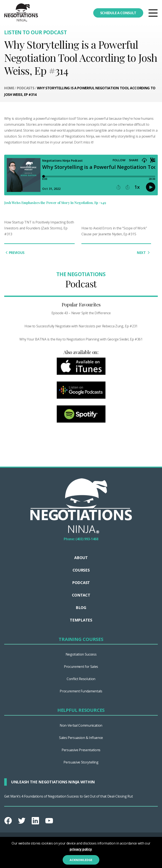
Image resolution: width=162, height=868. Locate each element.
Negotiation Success (81, 654)
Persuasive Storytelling (81, 762)
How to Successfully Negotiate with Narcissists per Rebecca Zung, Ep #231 (81, 326)
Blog (81, 608)
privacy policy (81, 849)
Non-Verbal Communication (81, 725)
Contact (81, 595)
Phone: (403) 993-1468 (81, 539)
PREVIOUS (14, 253)
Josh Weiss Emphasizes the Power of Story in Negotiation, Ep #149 (55, 203)
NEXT (144, 253)
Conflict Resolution (81, 679)
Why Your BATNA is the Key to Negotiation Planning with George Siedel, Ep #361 (81, 339)
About (81, 558)
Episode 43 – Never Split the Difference (81, 313)
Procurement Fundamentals (81, 691)
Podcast (81, 583)
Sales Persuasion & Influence (81, 738)
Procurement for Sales (81, 667)
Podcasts (26, 88)
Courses (81, 570)
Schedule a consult (118, 13)
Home (9, 88)
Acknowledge (81, 860)
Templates (81, 620)
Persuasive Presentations (81, 750)
